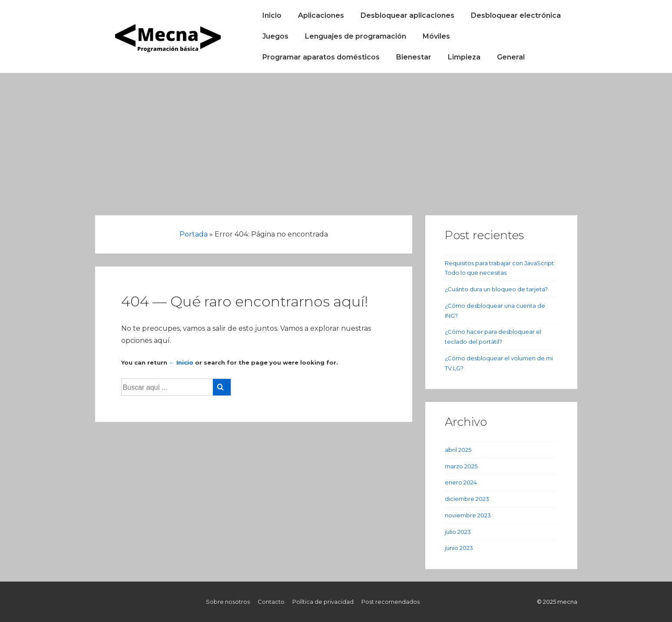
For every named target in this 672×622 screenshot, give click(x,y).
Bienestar (414, 57)
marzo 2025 (461, 466)
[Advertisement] (336, 138)
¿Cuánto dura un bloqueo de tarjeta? (496, 289)
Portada (194, 234)
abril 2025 (458, 450)
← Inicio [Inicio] (181, 362)
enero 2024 (461, 482)
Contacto (271, 602)
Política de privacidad (323, 602)
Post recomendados (391, 602)
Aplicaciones (321, 15)
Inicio (272, 15)
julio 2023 (458, 532)
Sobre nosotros (228, 602)
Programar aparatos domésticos (321, 57)
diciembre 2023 (467, 499)
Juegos (275, 36)
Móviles (436, 36)
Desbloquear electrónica (516, 15)
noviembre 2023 (468, 515)
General (511, 57)
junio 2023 (459, 548)
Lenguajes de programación (356, 36)
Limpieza (464, 57)
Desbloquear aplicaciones (407, 15)
